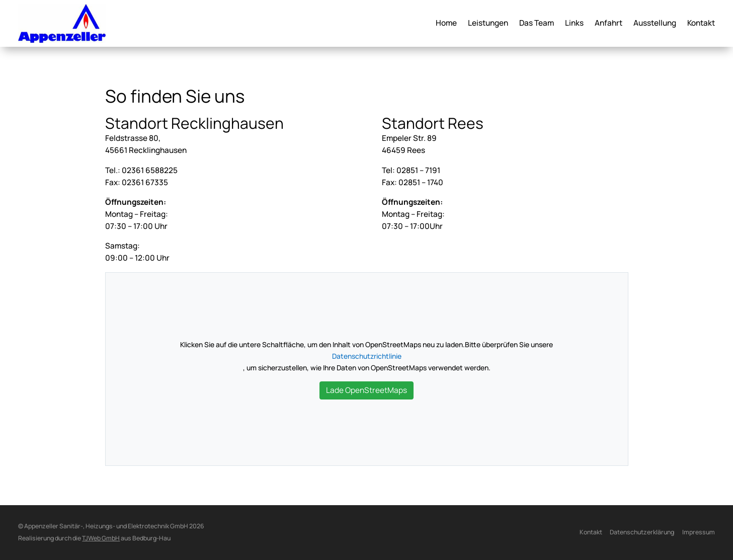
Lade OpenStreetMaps (367, 390)
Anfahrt (608, 24)
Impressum (699, 532)
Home (446, 24)
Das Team (537, 24)
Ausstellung (655, 24)
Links (574, 24)
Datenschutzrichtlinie (367, 356)
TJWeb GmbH (101, 538)
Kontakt (701, 24)
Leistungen (488, 24)
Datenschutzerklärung (642, 532)
